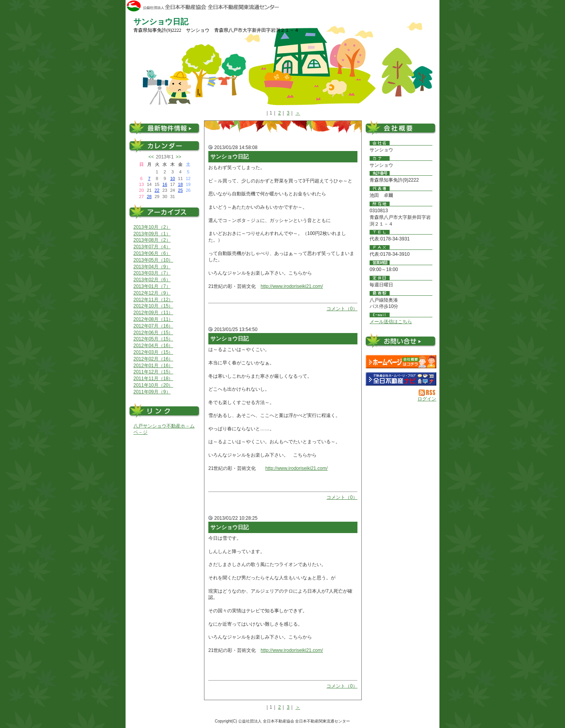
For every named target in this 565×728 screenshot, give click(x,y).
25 (180, 190)
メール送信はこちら (391, 322)
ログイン (427, 399)
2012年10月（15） (153, 306)
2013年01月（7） (152, 286)
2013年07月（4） (152, 247)
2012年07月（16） (153, 326)
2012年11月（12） (153, 300)
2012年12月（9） (152, 293)
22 (157, 190)
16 (165, 184)
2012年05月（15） (153, 339)
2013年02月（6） (152, 280)
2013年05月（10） (153, 260)
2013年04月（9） (152, 267)
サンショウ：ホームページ (401, 362)
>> (179, 157)
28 (149, 197)
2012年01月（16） (153, 366)
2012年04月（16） (153, 346)
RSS (427, 393)
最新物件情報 (165, 127)
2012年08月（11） (153, 319)
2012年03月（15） (153, 352)
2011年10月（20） (153, 385)
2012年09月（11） (153, 313)
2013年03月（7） (152, 273)
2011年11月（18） (153, 379)
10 (173, 178)
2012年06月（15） (153, 333)
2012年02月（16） (153, 359)
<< (151, 157)
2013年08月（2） (152, 240)
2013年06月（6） (152, 253)
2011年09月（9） (152, 392)
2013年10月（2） (152, 227)
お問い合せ (401, 342)
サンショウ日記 (230, 157)
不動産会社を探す (401, 379)
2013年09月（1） (152, 234)
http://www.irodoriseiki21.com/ (292, 286)
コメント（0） (342, 309)
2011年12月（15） (153, 372)
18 (180, 184)
